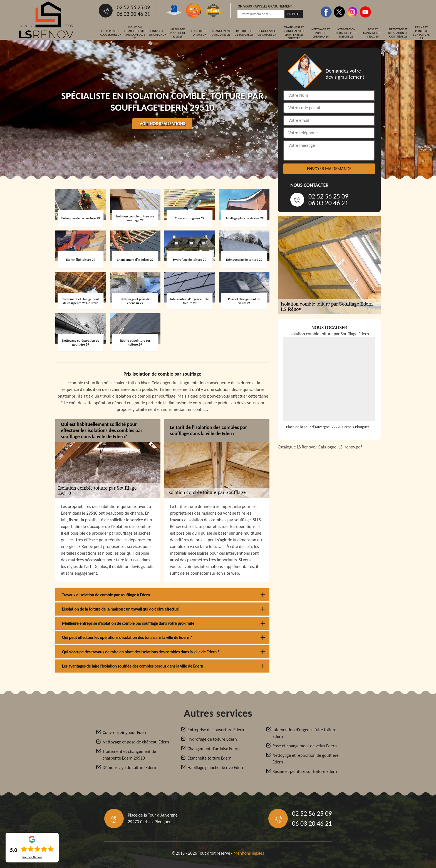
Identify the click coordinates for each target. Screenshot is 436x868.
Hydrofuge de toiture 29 (244, 33)
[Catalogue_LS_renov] (329, 524)
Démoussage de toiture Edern (129, 767)
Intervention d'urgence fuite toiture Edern (304, 733)
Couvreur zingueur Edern (125, 732)
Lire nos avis (32, 857)
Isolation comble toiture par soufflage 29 (135, 33)
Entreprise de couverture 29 (111, 33)
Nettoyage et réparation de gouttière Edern (306, 759)
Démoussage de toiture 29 (267, 33)
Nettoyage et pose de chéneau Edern (136, 742)
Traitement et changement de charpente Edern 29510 (129, 755)
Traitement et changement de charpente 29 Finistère (294, 33)
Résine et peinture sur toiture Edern (305, 771)
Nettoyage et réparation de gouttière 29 (398, 33)
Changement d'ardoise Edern (214, 749)
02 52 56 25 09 (133, 7)
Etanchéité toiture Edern (209, 758)
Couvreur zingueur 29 (157, 33)
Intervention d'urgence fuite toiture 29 (346, 33)
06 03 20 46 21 (133, 14)
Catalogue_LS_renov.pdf (340, 447)
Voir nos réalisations (162, 124)
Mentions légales (249, 853)
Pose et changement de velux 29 (373, 33)
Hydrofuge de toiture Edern (212, 739)
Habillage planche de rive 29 (178, 33)
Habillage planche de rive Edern (216, 767)
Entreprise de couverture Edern (216, 730)
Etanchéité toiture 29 (199, 33)
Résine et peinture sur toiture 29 (421, 33)
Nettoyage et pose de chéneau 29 (321, 33)
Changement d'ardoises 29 (221, 33)
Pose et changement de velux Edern (305, 746)
